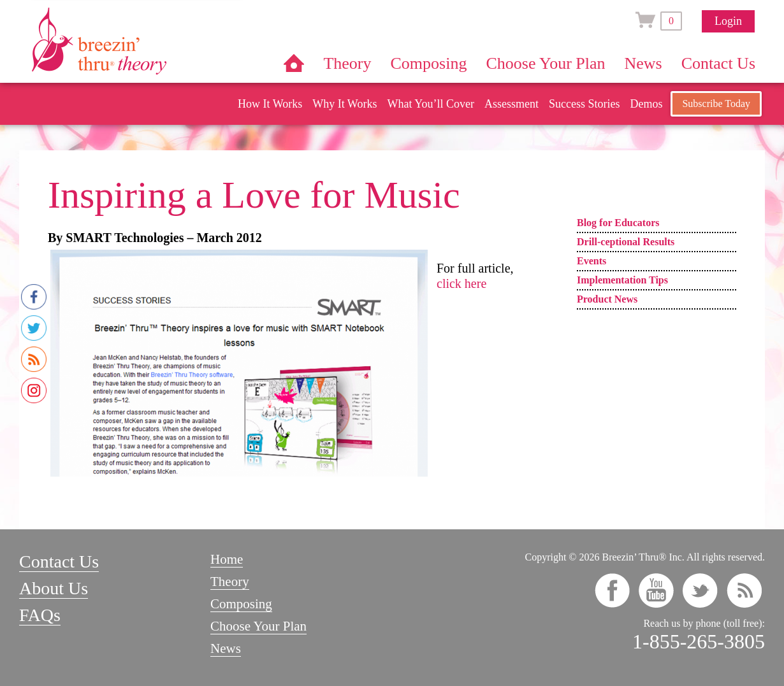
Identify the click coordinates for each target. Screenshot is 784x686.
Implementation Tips (622, 280)
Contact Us (718, 63)
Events (592, 261)
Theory (347, 63)
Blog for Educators (618, 223)
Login (728, 21)
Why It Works (345, 104)
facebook (612, 590)
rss (744, 590)
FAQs (40, 615)
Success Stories (584, 104)
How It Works (270, 104)
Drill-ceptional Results (626, 242)
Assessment (512, 104)
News (643, 63)
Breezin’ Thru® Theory (137, 41)
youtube (656, 590)
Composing (429, 63)
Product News (607, 299)
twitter (700, 590)
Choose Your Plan (545, 63)
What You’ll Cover (431, 104)
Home (294, 63)
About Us (54, 588)
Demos (646, 104)
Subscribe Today (716, 104)
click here (461, 283)
